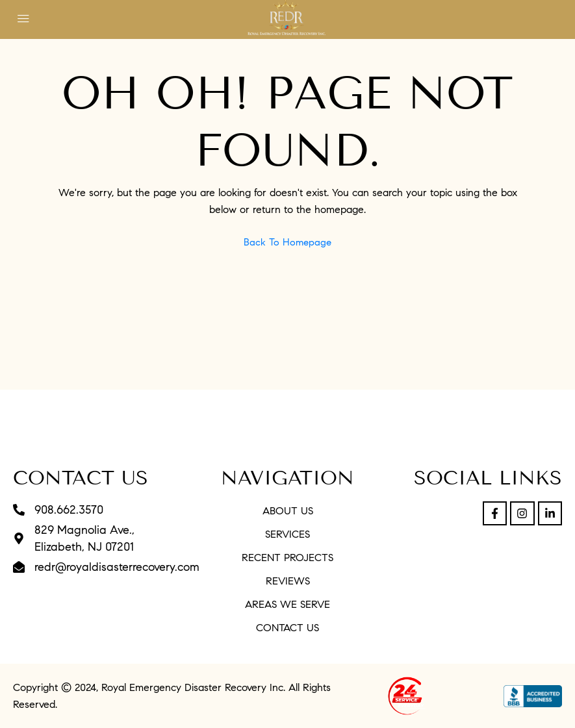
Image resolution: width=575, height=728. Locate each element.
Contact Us (287, 628)
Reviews (288, 581)
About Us (288, 511)
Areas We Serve (287, 604)
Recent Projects (287, 558)
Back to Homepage (287, 242)
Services (287, 534)
